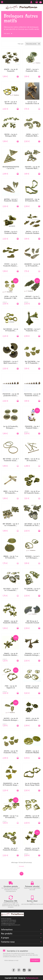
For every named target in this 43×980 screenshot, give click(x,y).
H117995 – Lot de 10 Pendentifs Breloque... (11, 719)
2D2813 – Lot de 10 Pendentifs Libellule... (11, 622)
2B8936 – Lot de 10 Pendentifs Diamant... (32, 817)
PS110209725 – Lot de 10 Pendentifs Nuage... (11, 784)
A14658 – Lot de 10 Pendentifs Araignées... (11, 71)
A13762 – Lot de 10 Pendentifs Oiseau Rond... (32, 688)
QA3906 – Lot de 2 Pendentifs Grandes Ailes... (11, 201)
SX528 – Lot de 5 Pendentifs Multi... (32, 135)
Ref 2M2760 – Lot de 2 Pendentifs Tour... (32, 330)
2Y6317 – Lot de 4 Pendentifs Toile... (32, 70)
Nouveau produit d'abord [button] (34, 44)
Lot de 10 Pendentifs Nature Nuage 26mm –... (32, 785)
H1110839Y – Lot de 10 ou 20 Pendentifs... (32, 265)
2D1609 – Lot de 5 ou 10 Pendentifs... (11, 817)
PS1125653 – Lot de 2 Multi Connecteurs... (11, 362)
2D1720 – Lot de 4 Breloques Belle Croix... (11, 136)
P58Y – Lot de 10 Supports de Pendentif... (11, 688)
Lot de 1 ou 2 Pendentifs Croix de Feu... (32, 103)
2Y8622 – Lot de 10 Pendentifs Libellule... (11, 654)
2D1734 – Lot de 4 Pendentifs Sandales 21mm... (32, 233)
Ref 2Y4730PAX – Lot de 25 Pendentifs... (32, 362)
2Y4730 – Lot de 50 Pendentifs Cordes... (11, 752)
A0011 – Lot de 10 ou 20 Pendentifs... (11, 492)
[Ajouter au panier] (18, 76)
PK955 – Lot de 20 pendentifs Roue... (32, 719)
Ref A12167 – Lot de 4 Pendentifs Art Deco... (32, 525)
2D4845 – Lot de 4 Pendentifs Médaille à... (32, 753)
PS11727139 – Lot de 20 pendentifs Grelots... (11, 395)
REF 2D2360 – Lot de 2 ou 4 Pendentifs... (11, 525)
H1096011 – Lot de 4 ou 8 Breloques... (32, 557)
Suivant (21, 866)
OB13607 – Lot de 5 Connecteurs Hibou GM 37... (32, 298)
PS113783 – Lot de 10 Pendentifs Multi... (32, 168)
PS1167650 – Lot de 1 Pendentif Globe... (32, 427)
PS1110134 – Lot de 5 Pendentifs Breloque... (32, 654)
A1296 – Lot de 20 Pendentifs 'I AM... (11, 297)
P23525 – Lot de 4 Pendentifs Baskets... (11, 265)
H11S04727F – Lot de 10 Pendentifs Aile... (32, 200)
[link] (14, 970)
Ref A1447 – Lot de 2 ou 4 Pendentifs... (11, 589)
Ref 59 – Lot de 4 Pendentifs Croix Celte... (11, 103)
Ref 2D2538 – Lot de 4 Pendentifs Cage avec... (32, 590)
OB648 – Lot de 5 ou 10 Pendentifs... (11, 557)
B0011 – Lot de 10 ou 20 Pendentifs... (32, 460)
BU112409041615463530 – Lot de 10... (11, 168)
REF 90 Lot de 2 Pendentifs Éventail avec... (32, 623)
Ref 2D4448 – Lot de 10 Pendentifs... (11, 330)
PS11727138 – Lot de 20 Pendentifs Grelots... (32, 395)
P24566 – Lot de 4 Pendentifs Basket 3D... (11, 233)
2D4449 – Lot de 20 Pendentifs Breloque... (32, 849)
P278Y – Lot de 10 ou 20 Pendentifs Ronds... (32, 492)
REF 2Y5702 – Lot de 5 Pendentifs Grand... (11, 460)
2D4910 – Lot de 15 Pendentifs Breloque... (11, 849)
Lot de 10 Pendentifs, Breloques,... (11, 427)
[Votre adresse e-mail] (16, 960)
